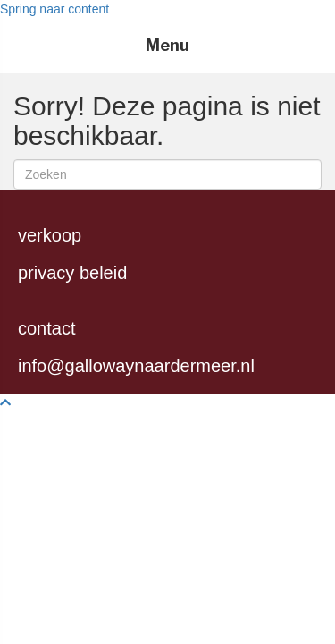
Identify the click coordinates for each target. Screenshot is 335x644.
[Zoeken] (167, 174)
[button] (5, 402)
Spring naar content (54, 9)
